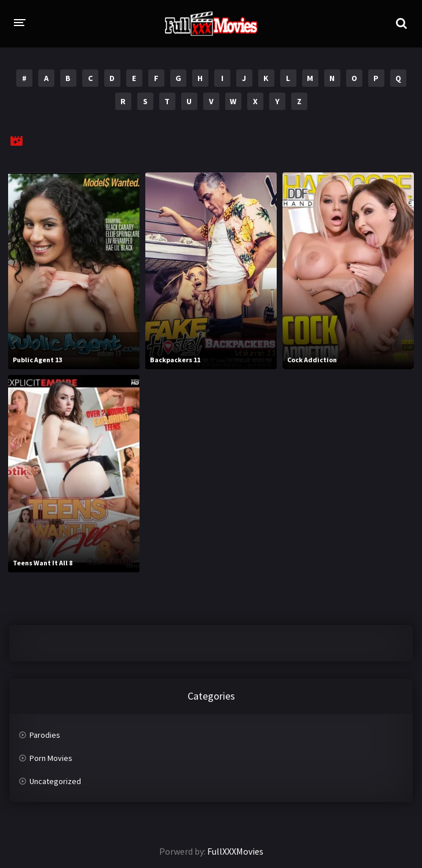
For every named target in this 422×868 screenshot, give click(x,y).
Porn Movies (51, 758)
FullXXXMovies (235, 851)
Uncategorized (55, 781)
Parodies (45, 735)
